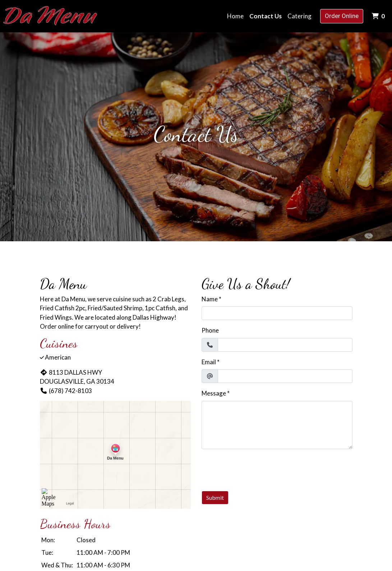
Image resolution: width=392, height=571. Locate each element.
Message (214, 393)
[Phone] (285, 345)
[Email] (285, 376)
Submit (215, 497)
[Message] (277, 425)
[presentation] (256, 469)
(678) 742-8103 (66, 391)
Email (209, 362)
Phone (210, 330)
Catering (299, 16)
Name (210, 299)
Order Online (342, 16)
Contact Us (266, 16)
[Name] (277, 313)
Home (235, 16)
